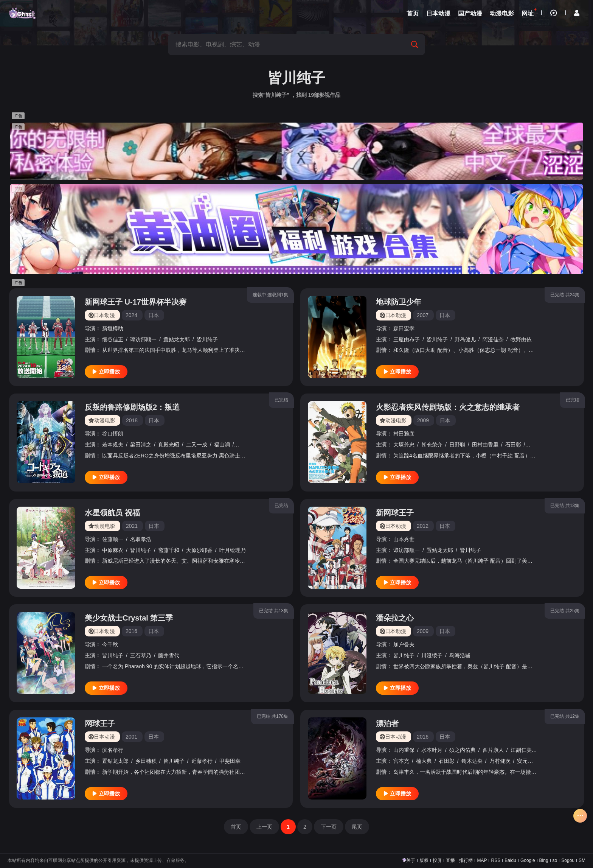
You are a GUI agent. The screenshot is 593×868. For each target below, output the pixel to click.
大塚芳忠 (404, 445)
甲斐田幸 (230, 761)
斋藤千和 (169, 550)
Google (528, 860)
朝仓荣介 (432, 445)
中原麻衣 (113, 550)
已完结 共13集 (565, 506)
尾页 (357, 827)
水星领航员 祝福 (112, 513)
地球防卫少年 (399, 302)
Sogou (568, 860)
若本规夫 (113, 445)
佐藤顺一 (113, 539)
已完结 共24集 (565, 295)
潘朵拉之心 (395, 618)
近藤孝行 (202, 761)
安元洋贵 (528, 761)
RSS (496, 860)
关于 (411, 860)
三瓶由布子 (407, 339)
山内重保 (404, 750)
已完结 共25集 (565, 611)
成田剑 (244, 445)
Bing (544, 860)
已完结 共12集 (565, 716)
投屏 (437, 860)
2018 (132, 420)
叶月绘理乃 (233, 550)
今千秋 (110, 644)
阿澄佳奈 (493, 339)
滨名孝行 (113, 750)
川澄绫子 (432, 655)
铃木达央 (472, 761)
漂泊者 (387, 723)
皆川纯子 (207, 339)
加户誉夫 (404, 644)
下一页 (329, 827)
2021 (132, 526)
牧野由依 (521, 339)
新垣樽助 (113, 328)
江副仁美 (521, 750)
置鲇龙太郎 (177, 339)
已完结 (281, 400)
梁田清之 (141, 445)
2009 (423, 420)
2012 (423, 526)
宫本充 (401, 761)
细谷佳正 (113, 339)
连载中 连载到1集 (270, 295)
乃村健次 (500, 761)
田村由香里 (485, 445)
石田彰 (513, 445)
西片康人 (493, 750)
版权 (424, 860)
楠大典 (424, 761)
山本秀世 (404, 539)
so (555, 860)
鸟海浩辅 (460, 655)
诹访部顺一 (143, 339)
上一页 (264, 827)
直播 (450, 860)
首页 (236, 827)
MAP (482, 860)
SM (582, 860)
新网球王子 (395, 513)
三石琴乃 (141, 655)
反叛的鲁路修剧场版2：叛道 (132, 407)
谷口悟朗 (113, 434)
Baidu (510, 860)
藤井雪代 (169, 655)
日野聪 (457, 445)
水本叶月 (432, 750)
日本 (154, 315)
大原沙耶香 (199, 550)
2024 (131, 315)
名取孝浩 (141, 539)
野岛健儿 (465, 339)
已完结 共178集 (272, 716)
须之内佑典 (463, 750)
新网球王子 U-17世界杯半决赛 (136, 302)
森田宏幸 (404, 328)
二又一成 (197, 445)
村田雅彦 (404, 434)
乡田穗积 (146, 761)
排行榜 (466, 860)
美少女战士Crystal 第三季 (129, 618)
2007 (423, 315)
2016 (131, 631)
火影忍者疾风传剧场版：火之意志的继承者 (448, 407)
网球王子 (100, 723)
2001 (131, 737)
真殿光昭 (169, 445)
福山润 (222, 445)
